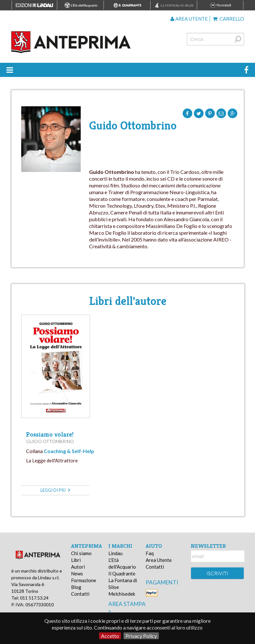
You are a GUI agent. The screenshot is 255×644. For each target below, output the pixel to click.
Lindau (115, 553)
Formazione (84, 580)
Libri (76, 560)
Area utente (189, 19)
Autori (78, 567)
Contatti (80, 594)
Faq (150, 553)
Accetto (110, 636)
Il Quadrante (122, 573)
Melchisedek (122, 594)
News (77, 573)
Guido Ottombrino (50, 441)
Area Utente (159, 560)
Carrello (228, 19)
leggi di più (55, 490)
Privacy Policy (141, 636)
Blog (76, 587)
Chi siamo (81, 553)
